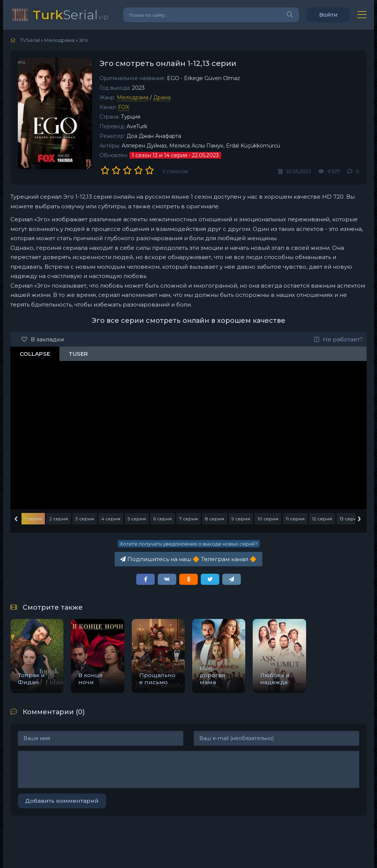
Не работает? (339, 339)
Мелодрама (133, 97)
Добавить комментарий (62, 801)
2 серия (59, 519)
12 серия (322, 519)
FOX (124, 107)
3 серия (85, 519)
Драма (162, 97)
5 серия (137, 519)
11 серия (295, 519)
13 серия (350, 519)
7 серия (188, 519)
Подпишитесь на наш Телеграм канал (188, 559)
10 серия (268, 519)
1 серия (33, 519)
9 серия (241, 519)
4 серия (111, 519)
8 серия (215, 519)
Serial (71, 15)
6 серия (163, 519)
